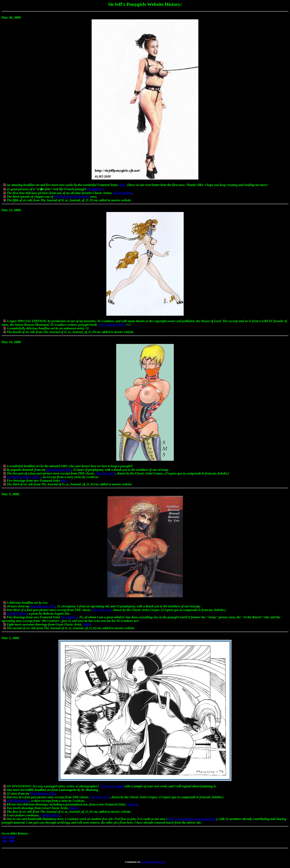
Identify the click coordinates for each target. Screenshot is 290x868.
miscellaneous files (59, 470)
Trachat (132, 804)
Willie (87, 624)
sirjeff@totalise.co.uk (153, 862)
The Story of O (106, 473)
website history (50, 815)
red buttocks (95, 189)
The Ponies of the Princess (72, 197)
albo (64, 481)
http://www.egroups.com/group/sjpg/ (192, 819)
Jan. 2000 (8, 841)
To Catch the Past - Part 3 (24, 477)
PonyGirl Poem (17, 614)
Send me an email (112, 786)
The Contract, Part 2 (112, 325)
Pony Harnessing (18, 801)
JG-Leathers (69, 617)
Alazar (74, 808)
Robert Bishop (123, 193)
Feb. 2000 (8, 837)
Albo (122, 185)
